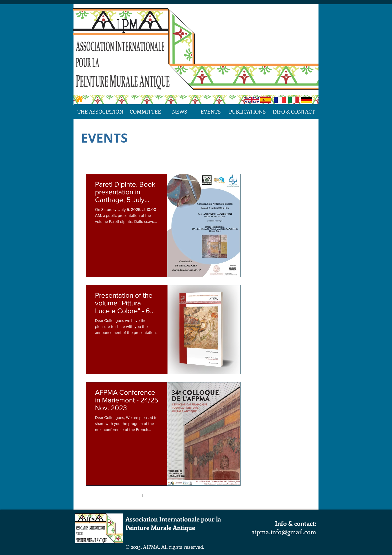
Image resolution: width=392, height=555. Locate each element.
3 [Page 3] (163, 495)
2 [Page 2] (153, 495)
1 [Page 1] (142, 495)
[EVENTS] (210, 112)
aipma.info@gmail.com (284, 532)
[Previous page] (132, 495)
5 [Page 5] (184, 495)
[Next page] (195, 495)
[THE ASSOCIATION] (100, 112)
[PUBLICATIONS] (247, 112)
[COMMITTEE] (145, 112)
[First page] (121, 495)
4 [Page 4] (174, 495)
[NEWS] (179, 112)
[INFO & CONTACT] (294, 112)
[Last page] (205, 495)
